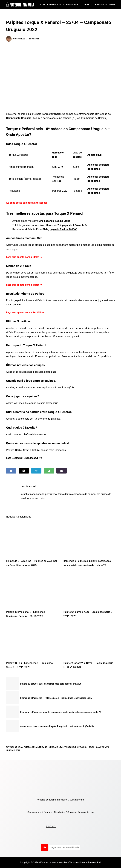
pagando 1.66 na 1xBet (75, 225)
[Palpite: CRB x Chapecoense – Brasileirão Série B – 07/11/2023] (32, 640)
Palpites (101, 5)
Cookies (72, 812)
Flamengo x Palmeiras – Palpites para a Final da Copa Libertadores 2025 (56, 698)
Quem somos (34, 812)
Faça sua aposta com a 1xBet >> (24, 285)
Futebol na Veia (14, 747)
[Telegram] (36, 471)
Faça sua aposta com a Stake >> (24, 257)
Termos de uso (86, 812)
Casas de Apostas (50, 5)
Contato (48, 812)
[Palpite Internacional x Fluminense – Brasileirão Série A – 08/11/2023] (32, 589)
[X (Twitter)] (24, 471)
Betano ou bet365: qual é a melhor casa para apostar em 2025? (51, 684)
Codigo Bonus (73, 5)
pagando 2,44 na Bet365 (63, 229)
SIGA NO (51, 827)
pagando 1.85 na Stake (57, 221)
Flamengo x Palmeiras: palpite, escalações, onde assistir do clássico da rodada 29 (61, 712)
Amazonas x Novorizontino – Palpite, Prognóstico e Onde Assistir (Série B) (57, 726)
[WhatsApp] (49, 471)
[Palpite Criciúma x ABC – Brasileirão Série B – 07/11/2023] (89, 589)
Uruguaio (54, 747)
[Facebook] (11, 471)
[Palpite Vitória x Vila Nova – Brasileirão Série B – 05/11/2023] (89, 640)
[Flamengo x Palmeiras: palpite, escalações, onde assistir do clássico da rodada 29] (89, 538)
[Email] (62, 471)
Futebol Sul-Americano (35, 747)
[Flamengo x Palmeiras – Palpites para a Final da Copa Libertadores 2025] (32, 538)
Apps (89, 5)
